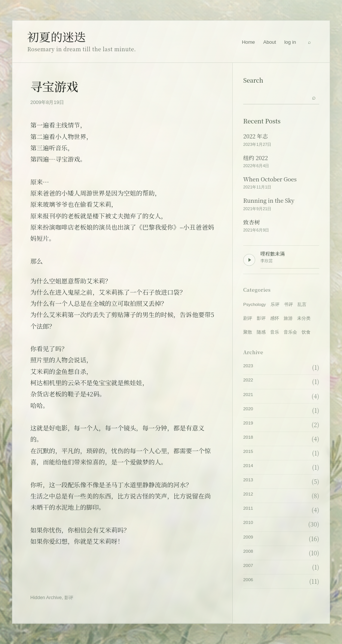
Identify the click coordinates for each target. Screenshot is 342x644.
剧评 (248, 318)
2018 (248, 437)
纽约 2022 (256, 158)
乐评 (275, 304)
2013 (248, 480)
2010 (248, 522)
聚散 (248, 332)
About (269, 42)
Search (253, 80)
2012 (248, 494)
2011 (248, 508)
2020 (248, 409)
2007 (248, 565)
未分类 (304, 318)
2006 (248, 580)
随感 (261, 332)
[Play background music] (249, 260)
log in (290, 42)
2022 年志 (256, 136)
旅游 (288, 318)
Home (248, 42)
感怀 (275, 318)
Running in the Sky (269, 200)
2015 (248, 451)
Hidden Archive (46, 598)
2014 (248, 466)
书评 (288, 304)
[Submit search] (314, 97)
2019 (248, 423)
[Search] (309, 42)
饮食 (306, 332)
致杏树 (251, 222)
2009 (248, 537)
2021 (248, 395)
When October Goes (270, 179)
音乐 (275, 332)
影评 (69, 598)
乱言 (302, 304)
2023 (248, 366)
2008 (248, 551)
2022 (248, 380)
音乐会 (290, 332)
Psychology (255, 304)
